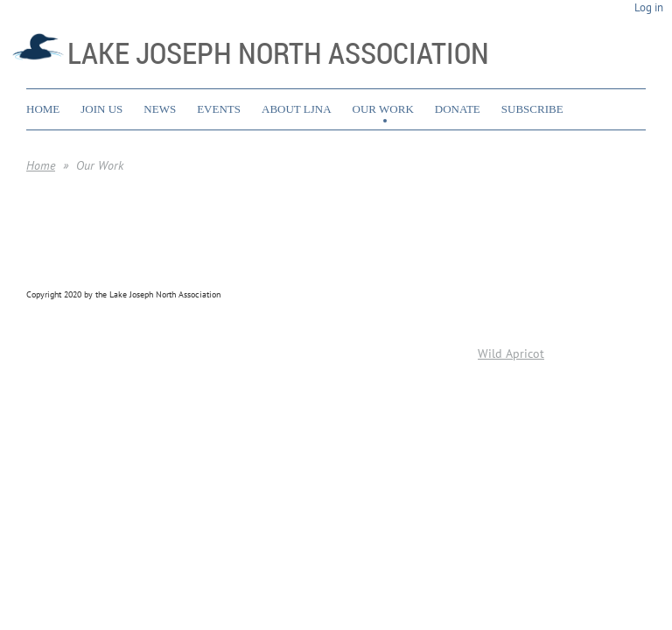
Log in (649, 7)
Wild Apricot (511, 353)
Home (41, 165)
